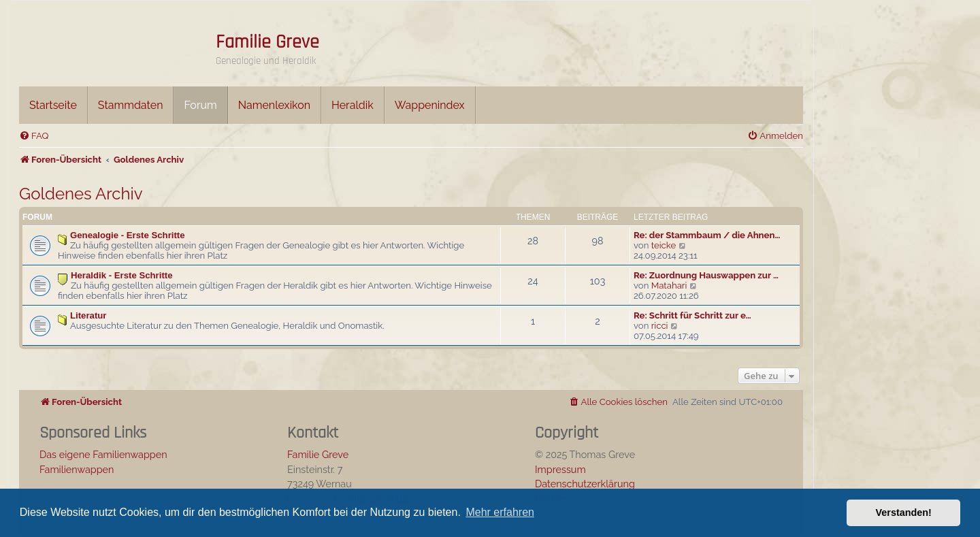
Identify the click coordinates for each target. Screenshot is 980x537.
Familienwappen (77, 469)
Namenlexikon (274, 105)
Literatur (88, 315)
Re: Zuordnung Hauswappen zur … (706, 275)
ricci (660, 326)
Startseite (53, 105)
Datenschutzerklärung (585, 484)
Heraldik (353, 105)
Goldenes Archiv (81, 194)
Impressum (560, 469)
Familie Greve (267, 42)
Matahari (669, 286)
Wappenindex (430, 105)
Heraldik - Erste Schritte (122, 275)
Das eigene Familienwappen (103, 454)
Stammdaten (131, 105)
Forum (200, 105)
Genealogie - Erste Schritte (128, 235)
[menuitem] (34, 136)
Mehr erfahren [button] (500, 512)
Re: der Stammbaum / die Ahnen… (707, 235)
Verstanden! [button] (904, 512)
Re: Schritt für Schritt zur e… (692, 315)
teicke (664, 245)
